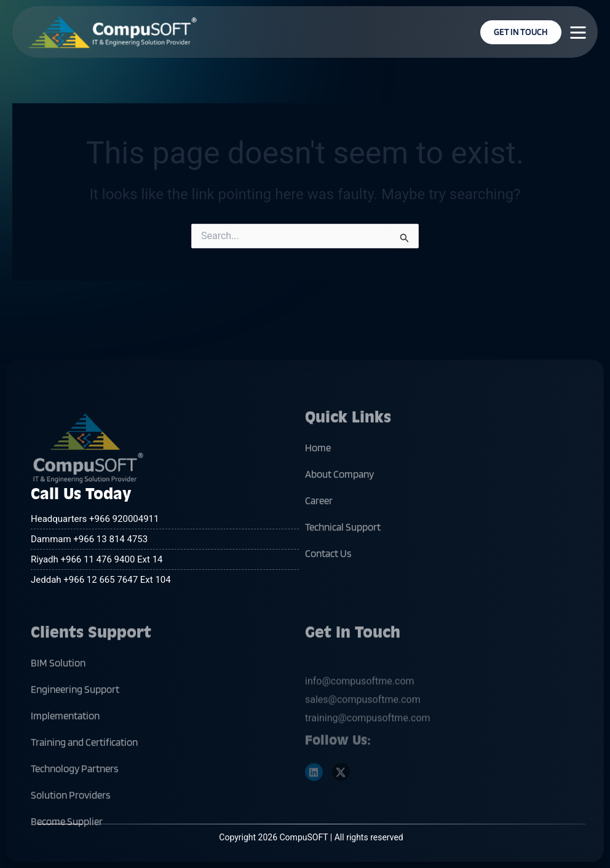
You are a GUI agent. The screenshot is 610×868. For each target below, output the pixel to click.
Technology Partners (74, 802)
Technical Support (343, 560)
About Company (339, 507)
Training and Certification (84, 775)
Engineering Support (75, 722)
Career (319, 534)
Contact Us (328, 586)
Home (318, 481)
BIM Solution (58, 696)
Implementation (65, 749)
